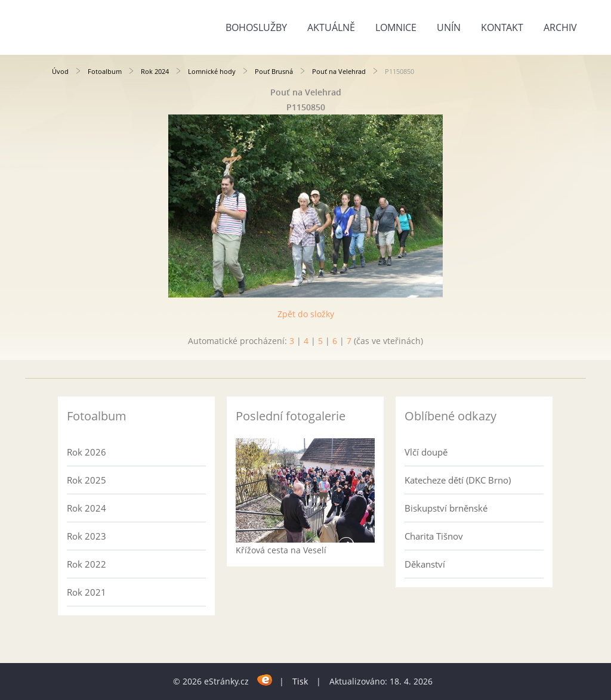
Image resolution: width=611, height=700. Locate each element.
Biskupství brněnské (446, 508)
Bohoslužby (256, 27)
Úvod (60, 71)
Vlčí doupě (426, 452)
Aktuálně (331, 27)
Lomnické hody (212, 71)
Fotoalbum (105, 71)
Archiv (560, 27)
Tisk (300, 681)
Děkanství (425, 564)
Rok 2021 (87, 592)
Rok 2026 (87, 452)
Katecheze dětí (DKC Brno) (458, 480)
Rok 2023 (87, 536)
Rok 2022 (87, 564)
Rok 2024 (155, 71)
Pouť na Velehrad (339, 71)
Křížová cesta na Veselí (281, 550)
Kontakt (502, 27)
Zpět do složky (306, 314)
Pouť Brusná (274, 71)
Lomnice (396, 27)
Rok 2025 (87, 480)
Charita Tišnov (434, 536)
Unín (449, 27)
